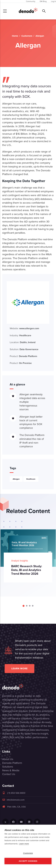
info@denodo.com (13, 800)
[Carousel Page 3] (30, 606)
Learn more (19, 668)
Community (31, 1)
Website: (24, 328)
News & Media (11, 770)
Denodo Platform (12, 763)
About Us (8, 759)
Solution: (24, 349)
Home (15, 36)
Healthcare (31, 479)
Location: (23, 342)
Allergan (16, 479)
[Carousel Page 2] (27, 606)
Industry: (20, 335)
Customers (27, 36)
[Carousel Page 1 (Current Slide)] (24, 606)
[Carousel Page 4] (33, 606)
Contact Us (9, 774)
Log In (54, 1)
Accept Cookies (28, 861)
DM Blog (43, 1)
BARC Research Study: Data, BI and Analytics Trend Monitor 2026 (27, 570)
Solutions (8, 767)
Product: (23, 356)
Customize (28, 853)
